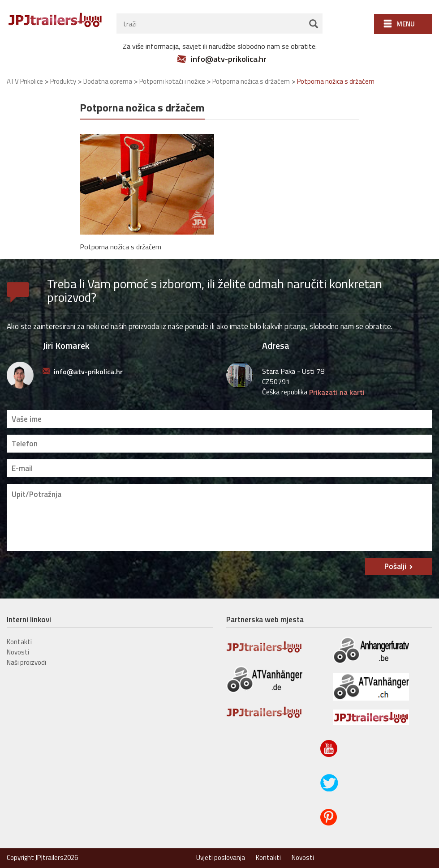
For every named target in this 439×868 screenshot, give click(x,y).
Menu (406, 24)
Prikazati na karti (337, 392)
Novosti (18, 652)
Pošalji (395, 566)
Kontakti (19, 642)
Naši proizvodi (26, 662)
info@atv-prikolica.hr (229, 59)
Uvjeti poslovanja (221, 857)
